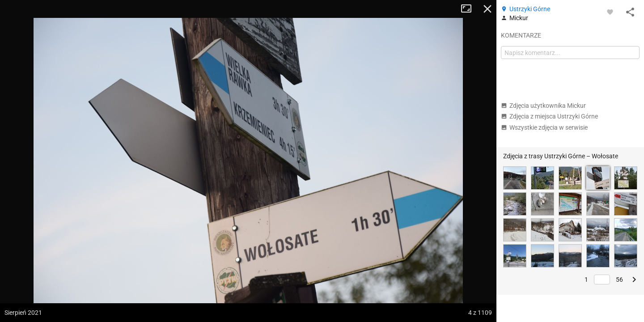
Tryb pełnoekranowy (470, 9)
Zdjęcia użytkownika (543, 106)
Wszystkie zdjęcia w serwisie (544, 127)
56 (619, 280)
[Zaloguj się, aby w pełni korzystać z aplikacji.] (610, 12)
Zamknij (487, 9)
